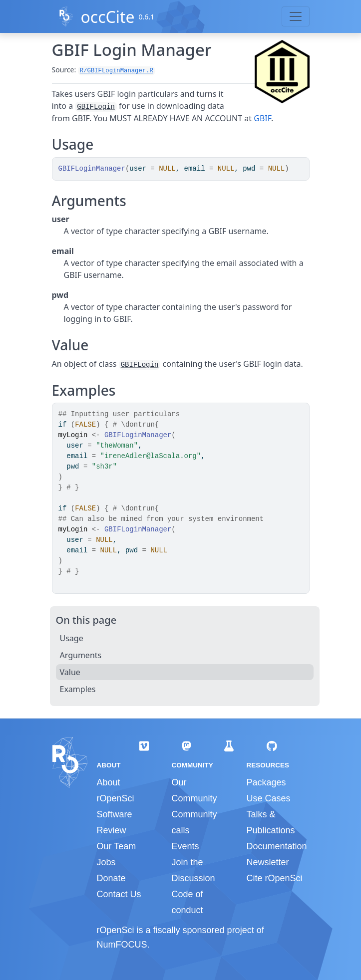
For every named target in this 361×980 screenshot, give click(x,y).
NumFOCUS (122, 945)
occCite (107, 17)
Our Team (117, 846)
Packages (266, 782)
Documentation (276, 846)
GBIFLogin (96, 107)
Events (185, 846)
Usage (72, 638)
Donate (111, 878)
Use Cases (268, 798)
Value (70, 672)
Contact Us (119, 894)
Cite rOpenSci (274, 878)
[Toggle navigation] (296, 16)
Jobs (106, 862)
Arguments (81, 655)
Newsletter (267, 862)
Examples (78, 689)
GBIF (262, 118)
